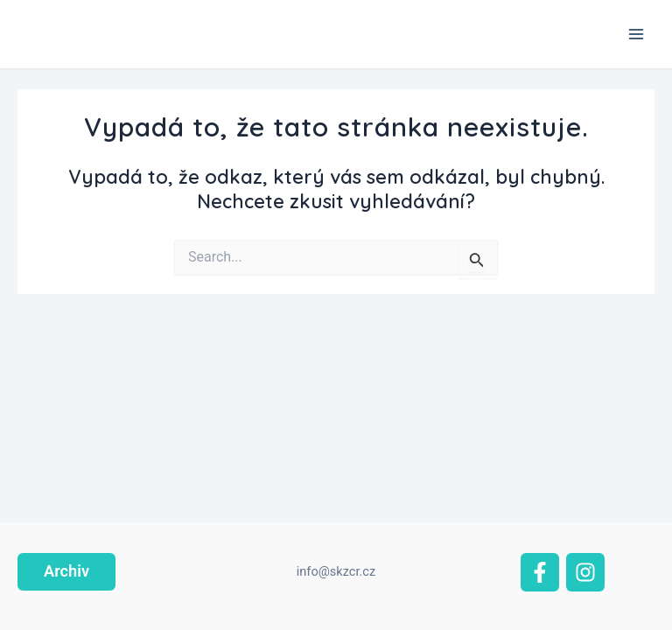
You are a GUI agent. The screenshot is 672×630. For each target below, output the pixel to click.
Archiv (66, 571)
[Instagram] (585, 572)
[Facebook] (540, 572)
